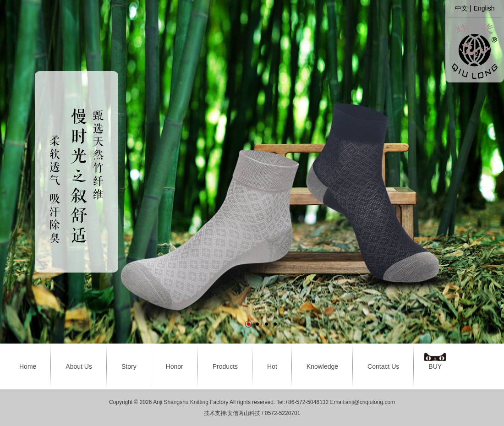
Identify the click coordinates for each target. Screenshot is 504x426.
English (484, 8)
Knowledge (322, 366)
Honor (175, 366)
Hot (272, 366)
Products (225, 366)
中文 (461, 8)
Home (28, 366)
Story (129, 366)
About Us (79, 366)
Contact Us (383, 366)
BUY (435, 366)
